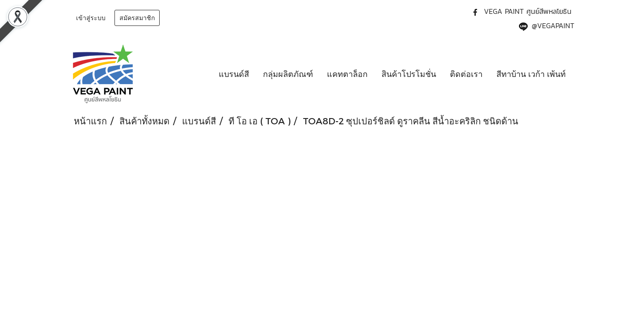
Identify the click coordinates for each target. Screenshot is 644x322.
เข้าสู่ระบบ (91, 18)
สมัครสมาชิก (137, 18)
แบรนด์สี (234, 74)
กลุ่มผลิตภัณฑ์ (288, 74)
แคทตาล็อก (347, 74)
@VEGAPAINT (553, 25)
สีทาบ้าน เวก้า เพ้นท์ (531, 74)
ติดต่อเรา (466, 74)
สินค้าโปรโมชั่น (409, 74)
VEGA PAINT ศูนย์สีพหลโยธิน (528, 11)
